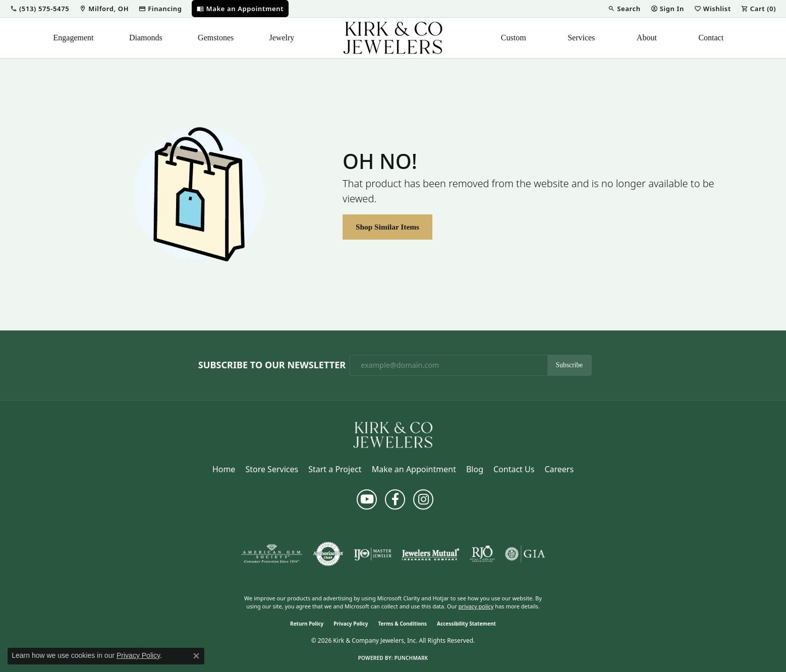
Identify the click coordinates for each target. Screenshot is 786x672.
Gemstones (216, 38)
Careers (559, 469)
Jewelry (282, 38)
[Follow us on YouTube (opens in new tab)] (367, 499)
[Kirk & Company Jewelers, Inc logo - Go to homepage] (393, 38)
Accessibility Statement (466, 624)
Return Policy (307, 624)
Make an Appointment (414, 469)
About (647, 38)
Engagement (74, 38)
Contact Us (514, 469)
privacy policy (476, 606)
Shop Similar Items (387, 227)
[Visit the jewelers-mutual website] (431, 554)
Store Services (272, 469)
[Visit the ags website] (272, 554)
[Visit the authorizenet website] (328, 554)
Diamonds (146, 38)
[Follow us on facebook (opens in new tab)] (395, 499)
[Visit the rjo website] (482, 554)
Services (581, 38)
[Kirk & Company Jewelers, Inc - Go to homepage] (393, 434)
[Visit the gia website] (525, 554)
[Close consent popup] (196, 656)
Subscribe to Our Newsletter (272, 365)
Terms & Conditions (402, 624)
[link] (104, 9)
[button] (40, 9)
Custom (514, 38)
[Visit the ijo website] (373, 554)
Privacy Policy (351, 624)
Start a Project (335, 469)
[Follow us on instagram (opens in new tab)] (423, 499)
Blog (475, 469)
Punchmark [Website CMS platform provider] (411, 658)
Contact (711, 38)
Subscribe (570, 365)
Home (224, 469)
